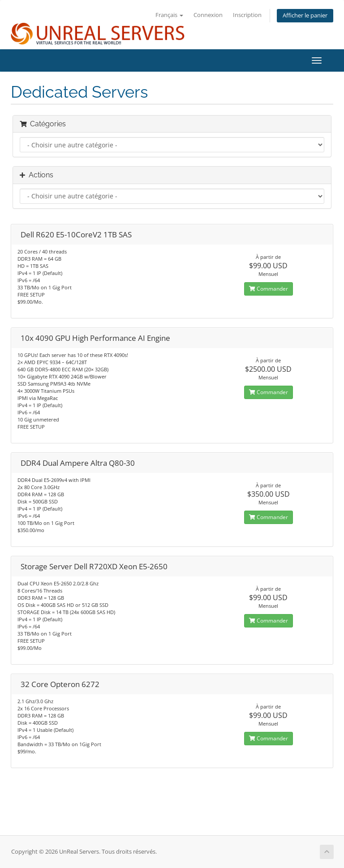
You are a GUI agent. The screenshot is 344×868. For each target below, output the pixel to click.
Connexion (208, 15)
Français (169, 15)
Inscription (247, 15)
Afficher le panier (305, 15)
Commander (269, 289)
